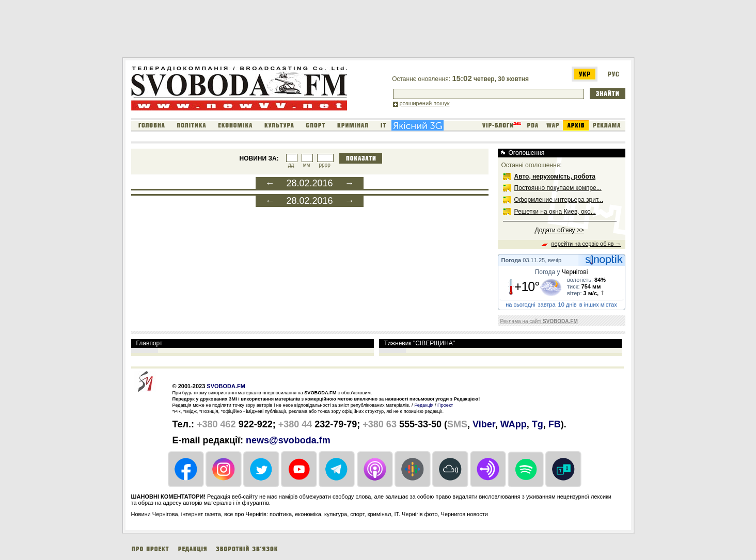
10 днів (568, 305)
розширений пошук (425, 103)
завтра (547, 305)
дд (291, 165)
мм (307, 165)
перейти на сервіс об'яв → (586, 244)
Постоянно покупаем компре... (558, 188)
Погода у (562, 272)
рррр (324, 165)
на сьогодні (520, 305)
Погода (511, 260)
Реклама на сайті (539, 321)
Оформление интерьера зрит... (559, 200)
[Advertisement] (310, 30)
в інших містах (598, 305)
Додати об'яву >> (560, 230)
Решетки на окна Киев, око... (555, 212)
